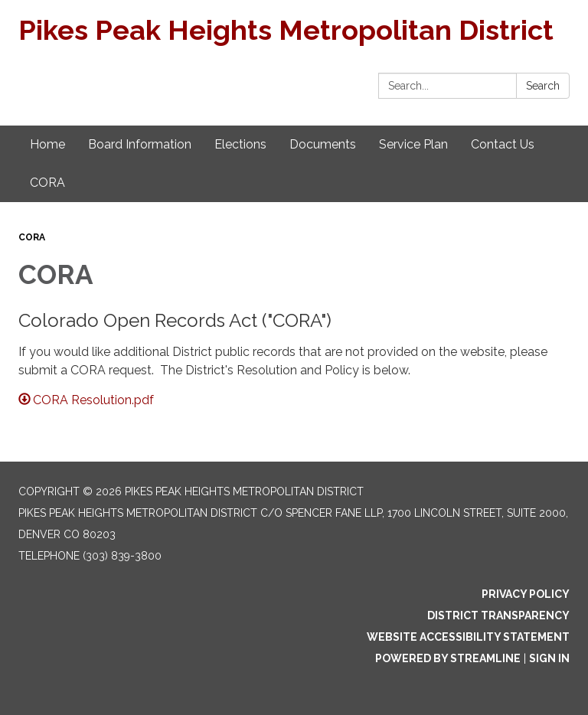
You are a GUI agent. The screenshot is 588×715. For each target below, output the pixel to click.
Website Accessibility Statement (468, 637)
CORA (32, 237)
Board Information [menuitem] (140, 144)
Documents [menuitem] (323, 144)
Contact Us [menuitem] (503, 144)
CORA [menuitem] (47, 183)
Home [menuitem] (47, 144)
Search (543, 86)
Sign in (549, 658)
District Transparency (498, 615)
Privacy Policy (526, 594)
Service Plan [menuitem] (413, 144)
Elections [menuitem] (240, 144)
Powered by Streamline (448, 658)
